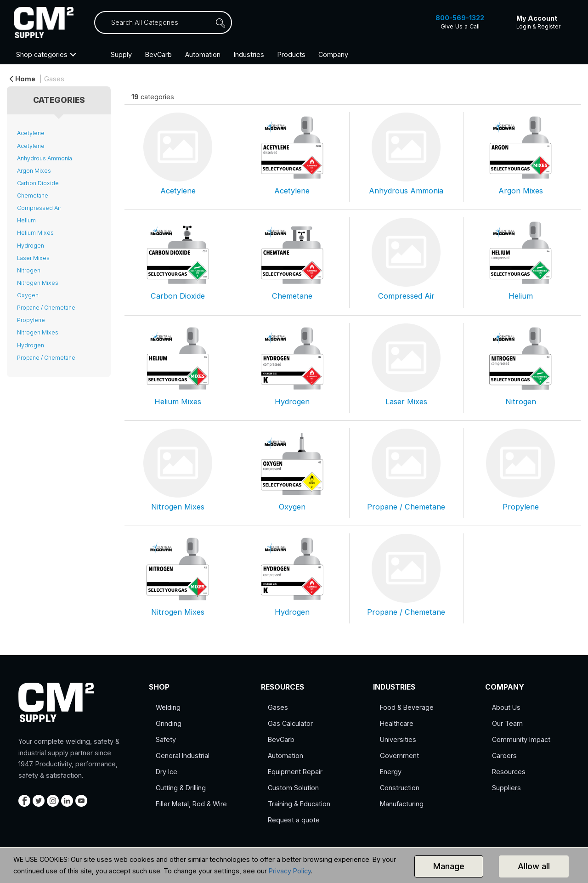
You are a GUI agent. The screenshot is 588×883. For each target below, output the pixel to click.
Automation (203, 54)
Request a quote (294, 820)
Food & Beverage (407, 707)
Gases (54, 79)
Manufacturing (402, 804)
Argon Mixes (34, 171)
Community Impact (521, 739)
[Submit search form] (225, 23)
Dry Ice (167, 772)
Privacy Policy (290, 871)
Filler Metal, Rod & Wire (191, 804)
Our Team (507, 723)
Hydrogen (31, 246)
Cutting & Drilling (181, 788)
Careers (504, 756)
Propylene (31, 320)
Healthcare (397, 723)
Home (23, 79)
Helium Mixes (35, 233)
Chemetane (33, 195)
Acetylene (31, 133)
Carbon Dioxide (38, 183)
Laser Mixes (33, 258)
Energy (391, 772)
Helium (26, 220)
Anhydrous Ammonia (45, 158)
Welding (168, 707)
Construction (400, 788)
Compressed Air (39, 208)
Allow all (534, 866)
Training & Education (299, 804)
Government (399, 756)
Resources (509, 772)
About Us (506, 707)
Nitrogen (29, 270)
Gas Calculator (290, 723)
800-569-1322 (460, 18)
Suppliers (506, 788)
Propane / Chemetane (46, 308)
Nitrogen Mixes (38, 283)
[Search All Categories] (163, 23)
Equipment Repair (295, 772)
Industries (249, 54)
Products (291, 54)
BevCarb (158, 54)
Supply (121, 54)
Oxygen (28, 295)
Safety (166, 739)
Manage (449, 866)
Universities (398, 739)
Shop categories (42, 54)
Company (333, 54)
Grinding (169, 723)
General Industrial (183, 756)
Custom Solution (293, 788)
